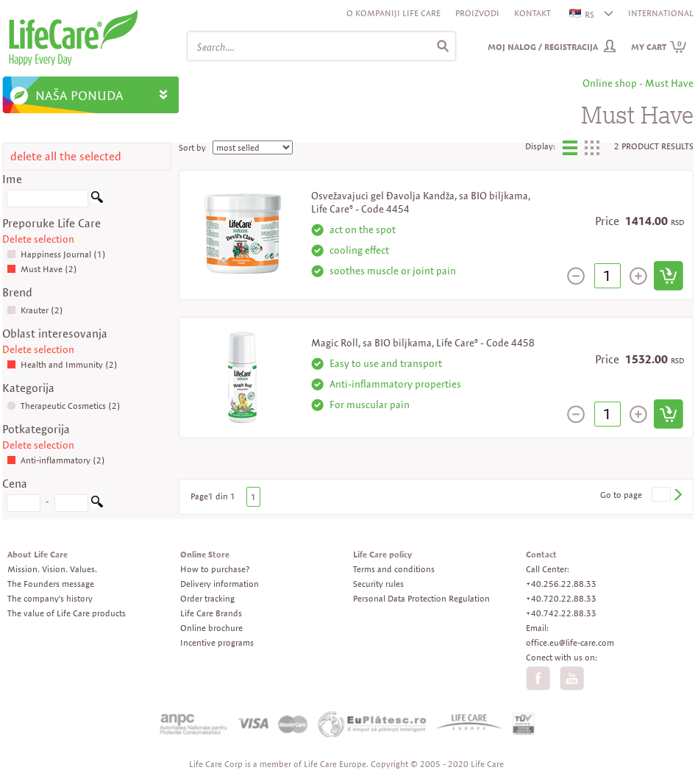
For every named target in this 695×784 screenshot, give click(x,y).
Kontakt (532, 13)
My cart (659, 47)
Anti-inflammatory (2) (56, 460)
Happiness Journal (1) (56, 254)
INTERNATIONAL (661, 13)
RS (582, 14)
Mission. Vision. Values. (52, 569)
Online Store (205, 554)
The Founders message (51, 584)
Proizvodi (477, 13)
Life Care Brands (211, 613)
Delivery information (220, 584)
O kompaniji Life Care (393, 13)
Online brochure (211, 628)
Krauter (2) (35, 310)
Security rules (378, 584)
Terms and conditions (394, 569)
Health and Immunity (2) (62, 364)
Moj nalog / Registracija (543, 47)
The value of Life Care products (67, 613)
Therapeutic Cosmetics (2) (64, 406)
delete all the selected (66, 156)
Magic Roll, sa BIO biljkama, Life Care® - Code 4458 (423, 343)
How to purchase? (215, 569)
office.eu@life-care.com (570, 642)
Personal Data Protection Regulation (421, 598)
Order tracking (207, 598)
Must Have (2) (42, 269)
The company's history (50, 598)
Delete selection (38, 239)
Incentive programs (217, 642)
